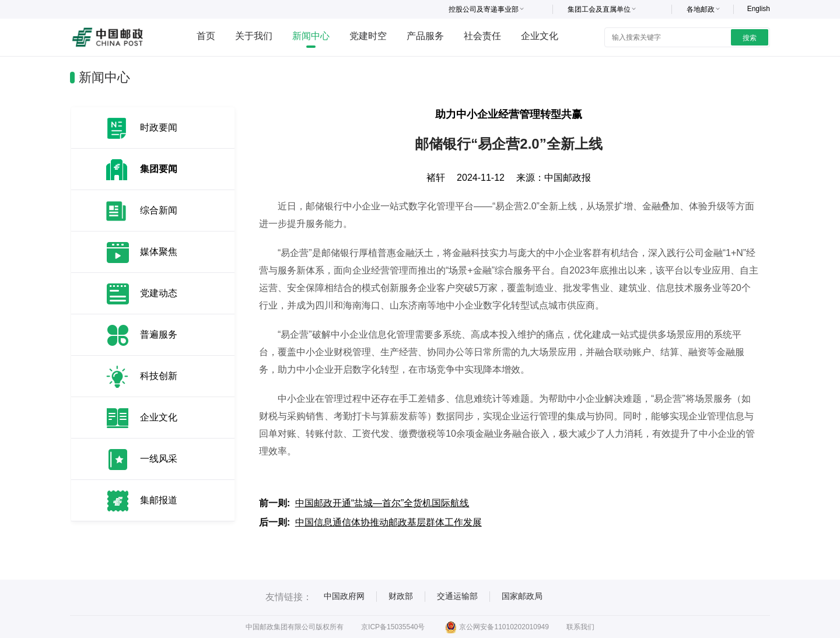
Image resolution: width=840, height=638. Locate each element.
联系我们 (580, 627)
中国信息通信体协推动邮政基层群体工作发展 (388, 522)
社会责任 (482, 36)
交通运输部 (457, 596)
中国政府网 (344, 596)
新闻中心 (311, 36)
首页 (206, 36)
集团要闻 (159, 169)
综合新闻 (159, 210)
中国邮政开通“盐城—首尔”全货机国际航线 (382, 503)
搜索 (750, 38)
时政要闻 (159, 127)
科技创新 (159, 376)
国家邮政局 (522, 596)
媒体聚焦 (159, 252)
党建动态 (159, 293)
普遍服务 (159, 334)
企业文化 (540, 36)
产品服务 (425, 36)
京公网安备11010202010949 (497, 627)
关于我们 (254, 36)
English (759, 9)
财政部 (401, 596)
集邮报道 (159, 500)
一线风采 (159, 459)
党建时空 (368, 36)
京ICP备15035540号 (393, 627)
